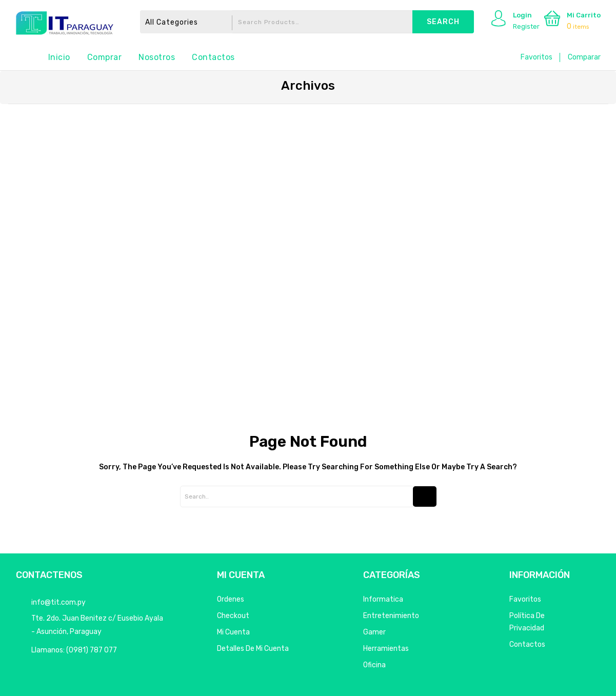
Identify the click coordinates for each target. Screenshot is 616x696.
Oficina (374, 665)
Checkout (233, 616)
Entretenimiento (391, 616)
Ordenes (231, 599)
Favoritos (536, 57)
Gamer (374, 632)
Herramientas (386, 649)
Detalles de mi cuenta (253, 649)
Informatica (383, 599)
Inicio (59, 57)
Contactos (213, 57)
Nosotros (157, 57)
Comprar (105, 57)
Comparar (584, 57)
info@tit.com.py (58, 602)
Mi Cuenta (233, 632)
